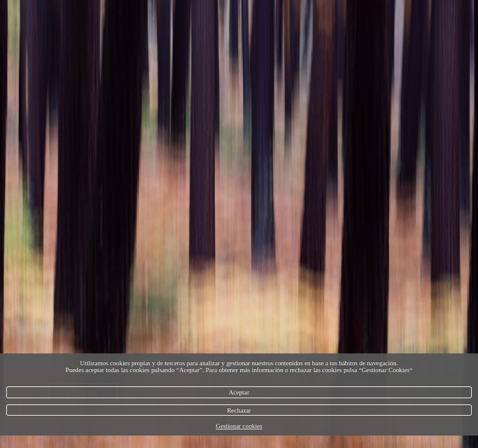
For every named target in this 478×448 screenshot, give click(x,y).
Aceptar (239, 392)
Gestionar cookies (239, 426)
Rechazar (239, 410)
